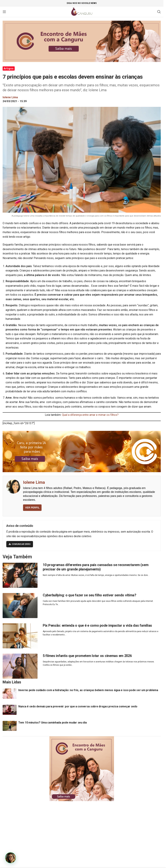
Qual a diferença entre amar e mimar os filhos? (90, 415)
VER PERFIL (32, 508)
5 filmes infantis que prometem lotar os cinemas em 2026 (87, 656)
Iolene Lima (34, 482)
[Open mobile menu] (4, 12)
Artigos (9, 68)
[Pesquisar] (159, 12)
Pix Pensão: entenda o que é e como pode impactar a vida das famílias (97, 625)
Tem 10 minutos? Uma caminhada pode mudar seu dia (53, 723)
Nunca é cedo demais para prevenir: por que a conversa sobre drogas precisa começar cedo (78, 706)
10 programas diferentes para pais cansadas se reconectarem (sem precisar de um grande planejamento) (96, 567)
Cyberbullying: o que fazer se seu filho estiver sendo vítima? (90, 595)
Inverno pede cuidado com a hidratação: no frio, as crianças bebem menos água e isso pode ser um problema (88, 690)
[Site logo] (82, 11)
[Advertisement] (83, 831)
